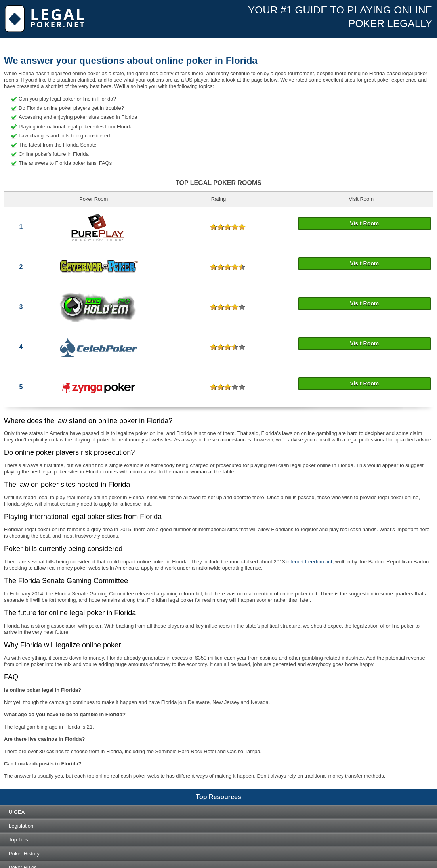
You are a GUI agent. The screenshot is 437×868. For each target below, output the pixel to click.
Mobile (106, 67)
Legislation (21, 826)
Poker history (24, 854)
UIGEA (17, 812)
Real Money (74, 67)
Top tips (18, 840)
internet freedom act (309, 562)
